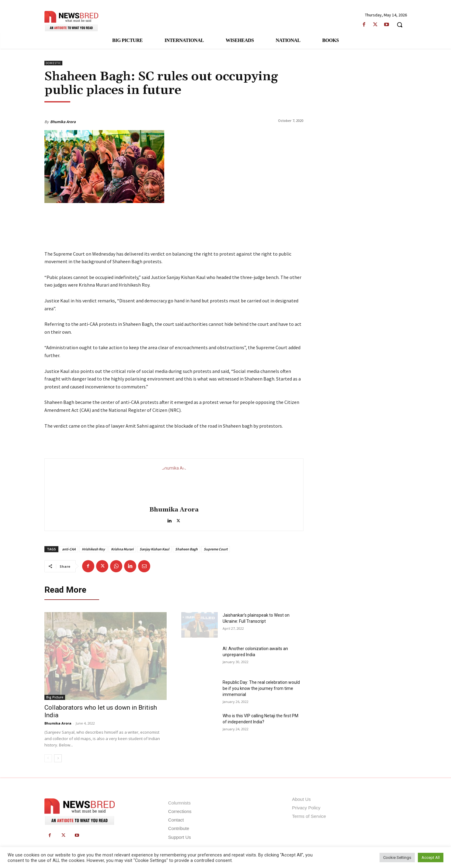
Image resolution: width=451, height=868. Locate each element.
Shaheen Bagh (186, 549)
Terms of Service (309, 816)
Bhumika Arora (63, 122)
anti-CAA (69, 549)
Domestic (53, 63)
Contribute (179, 828)
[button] (400, 25)
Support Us (180, 837)
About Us (301, 799)
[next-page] (58, 758)
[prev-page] (48, 758)
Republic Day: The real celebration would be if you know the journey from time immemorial (261, 688)
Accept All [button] (431, 858)
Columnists (179, 803)
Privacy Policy (306, 808)
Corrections (180, 811)
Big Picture (55, 697)
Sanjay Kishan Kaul (154, 549)
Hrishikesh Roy (93, 549)
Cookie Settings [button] (397, 858)
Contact (176, 820)
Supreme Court (216, 549)
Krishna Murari (122, 549)
